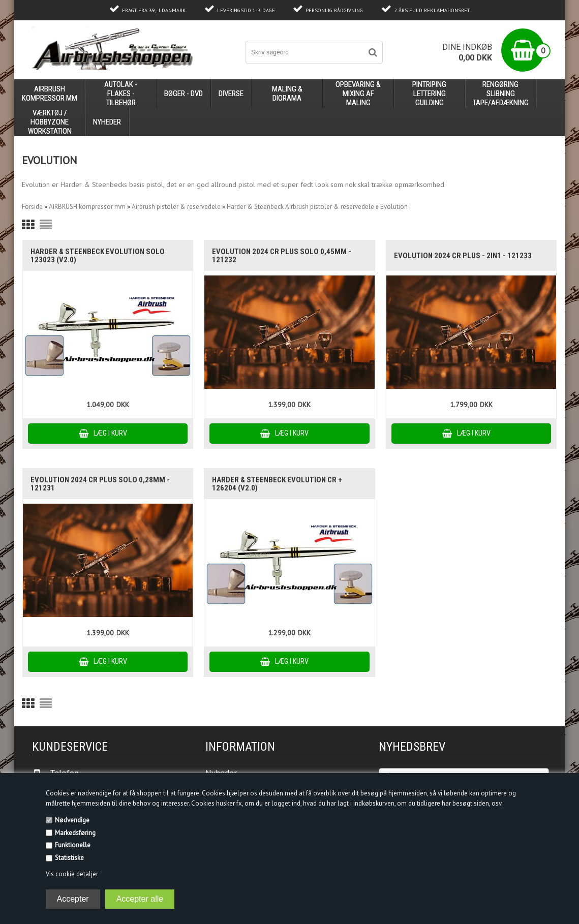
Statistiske (69, 858)
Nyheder (107, 122)
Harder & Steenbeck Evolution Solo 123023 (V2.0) (98, 256)
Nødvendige (72, 820)
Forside (32, 207)
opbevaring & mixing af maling (358, 94)
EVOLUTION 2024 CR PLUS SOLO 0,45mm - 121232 (282, 256)
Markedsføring (75, 833)
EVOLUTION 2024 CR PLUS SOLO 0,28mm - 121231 (100, 484)
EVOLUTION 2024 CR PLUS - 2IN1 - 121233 (463, 256)
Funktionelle (73, 845)
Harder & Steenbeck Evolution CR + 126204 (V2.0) (277, 484)
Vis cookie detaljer (72, 874)
